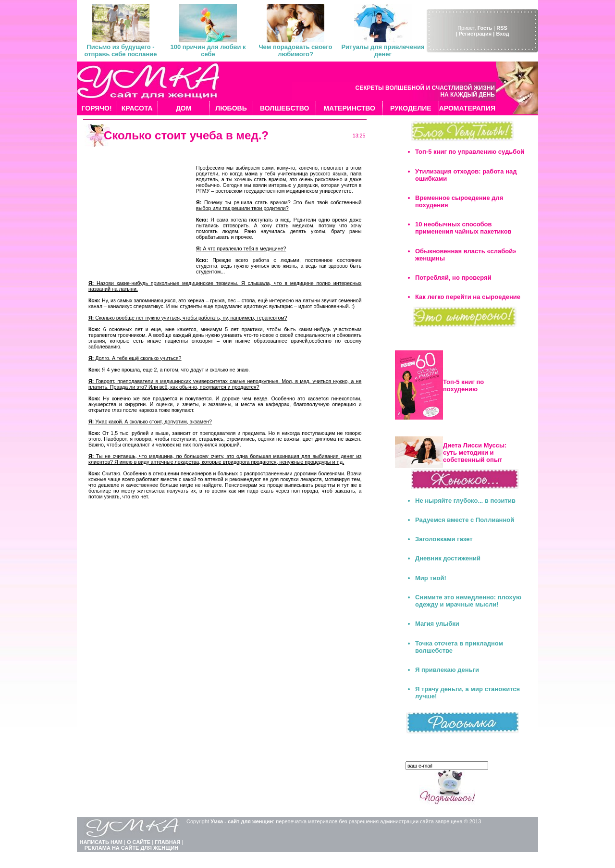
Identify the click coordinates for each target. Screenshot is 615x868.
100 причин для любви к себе (208, 50)
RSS (502, 28)
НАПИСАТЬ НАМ (101, 842)
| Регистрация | (475, 34)
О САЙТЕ (139, 842)
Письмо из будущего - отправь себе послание (120, 50)
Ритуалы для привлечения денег (383, 50)
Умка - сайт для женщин (242, 821)
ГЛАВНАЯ (167, 842)
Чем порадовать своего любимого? (295, 50)
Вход (502, 34)
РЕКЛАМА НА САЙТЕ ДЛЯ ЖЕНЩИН (132, 848)
